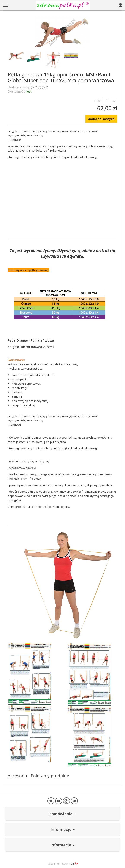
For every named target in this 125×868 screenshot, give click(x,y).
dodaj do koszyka (101, 119)
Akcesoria (17, 776)
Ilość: (98, 101)
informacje (62, 845)
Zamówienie (62, 814)
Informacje (63, 829)
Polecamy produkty (50, 776)
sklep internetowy (63, 864)
